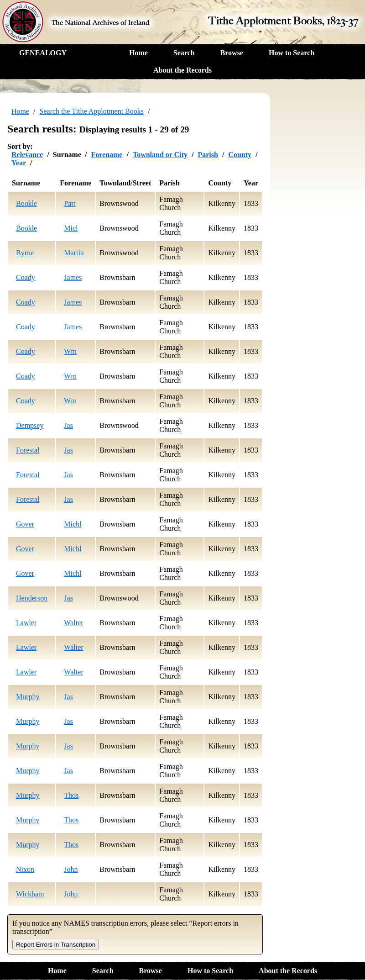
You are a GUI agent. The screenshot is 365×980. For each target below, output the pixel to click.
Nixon (25, 869)
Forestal (28, 450)
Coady (26, 277)
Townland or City (160, 155)
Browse (232, 53)
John (71, 869)
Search (184, 53)
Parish (208, 155)
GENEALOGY (43, 53)
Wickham (30, 894)
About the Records (182, 70)
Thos (71, 795)
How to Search (292, 53)
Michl (73, 524)
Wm (70, 351)
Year (19, 163)
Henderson (32, 598)
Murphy (28, 697)
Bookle (26, 203)
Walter (73, 623)
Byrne (25, 253)
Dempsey (30, 425)
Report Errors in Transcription (56, 945)
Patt (70, 203)
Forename (107, 155)
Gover (25, 524)
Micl (71, 228)
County (240, 155)
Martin (74, 253)
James (73, 277)
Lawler (26, 623)
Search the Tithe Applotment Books (92, 111)
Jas (68, 425)
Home (138, 53)
